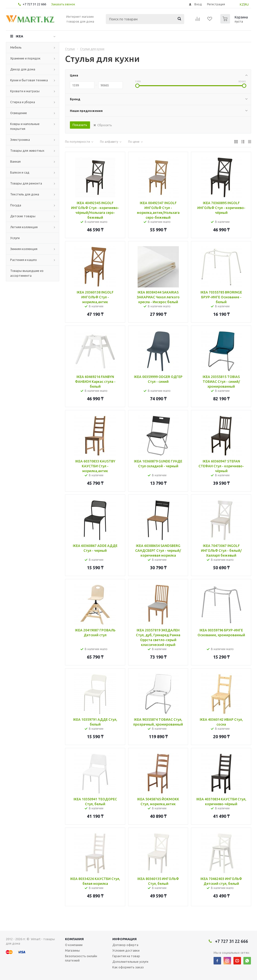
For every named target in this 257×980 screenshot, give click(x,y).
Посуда (16, 205)
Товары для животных (27, 151)
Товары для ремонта (26, 183)
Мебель (16, 47)
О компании (74, 945)
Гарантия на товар (126, 956)
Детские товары (23, 216)
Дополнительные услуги (130, 962)
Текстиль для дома (25, 194)
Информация (124, 939)
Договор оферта (125, 945)
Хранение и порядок (25, 58)
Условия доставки (126, 950)
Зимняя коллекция (24, 249)
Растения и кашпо (24, 260)
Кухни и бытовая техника (29, 80)
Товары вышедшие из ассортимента (27, 273)
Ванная (15, 161)
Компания (74, 939)
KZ (242, 4)
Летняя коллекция (24, 227)
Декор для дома (23, 69)
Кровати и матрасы (25, 91)
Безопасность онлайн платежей (81, 958)
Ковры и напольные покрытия (25, 126)
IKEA (19, 36)
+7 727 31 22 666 (34, 4)
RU (247, 4)
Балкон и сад (20, 172)
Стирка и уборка (23, 102)
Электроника (20, 140)
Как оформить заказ (128, 967)
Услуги (15, 238)
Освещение (19, 113)
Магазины (72, 950)
